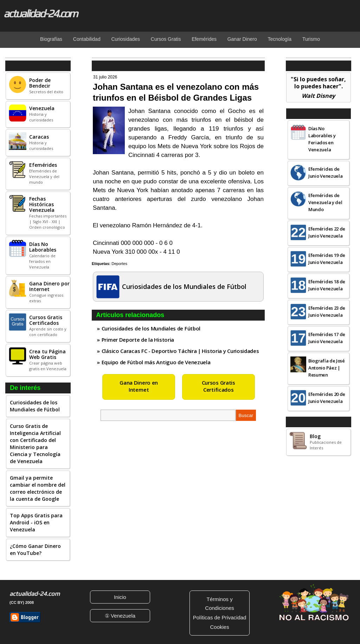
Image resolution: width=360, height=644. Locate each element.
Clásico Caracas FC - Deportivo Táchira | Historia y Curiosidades (180, 351)
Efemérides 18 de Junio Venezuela (327, 285)
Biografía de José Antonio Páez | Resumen (327, 368)
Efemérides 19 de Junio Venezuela (327, 259)
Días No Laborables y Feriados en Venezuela (322, 139)
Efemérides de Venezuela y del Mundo (325, 202)
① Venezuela (120, 616)
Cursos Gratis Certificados (218, 386)
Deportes (119, 264)
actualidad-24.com (40, 13)
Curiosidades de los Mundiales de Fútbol (35, 406)
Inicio (120, 597)
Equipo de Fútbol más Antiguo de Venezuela (156, 362)
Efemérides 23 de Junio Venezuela (327, 311)
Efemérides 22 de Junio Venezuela (327, 232)
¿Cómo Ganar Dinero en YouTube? (35, 550)
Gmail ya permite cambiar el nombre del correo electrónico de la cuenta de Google (38, 488)
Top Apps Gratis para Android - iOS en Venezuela (36, 522)
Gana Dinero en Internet (139, 386)
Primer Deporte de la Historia (138, 340)
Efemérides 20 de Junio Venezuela (327, 398)
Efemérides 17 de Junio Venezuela (327, 338)
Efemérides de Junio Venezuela (326, 172)
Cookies (219, 627)
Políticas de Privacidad (220, 617)
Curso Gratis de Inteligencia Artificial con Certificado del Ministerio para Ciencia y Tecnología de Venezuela (35, 444)
